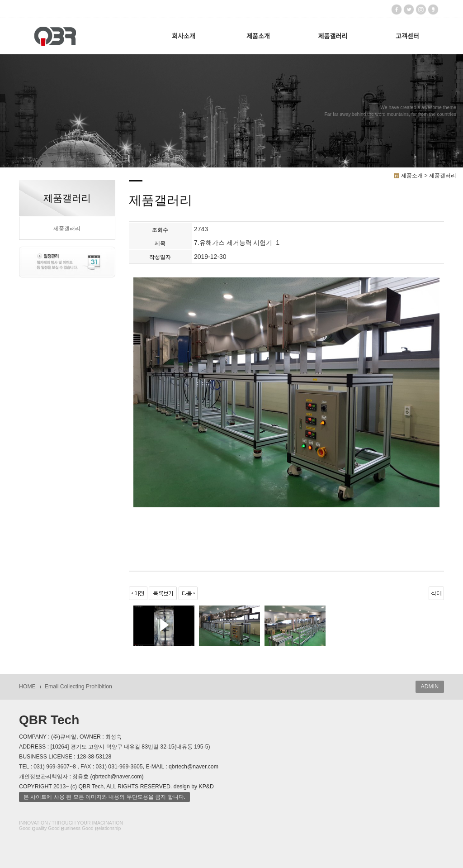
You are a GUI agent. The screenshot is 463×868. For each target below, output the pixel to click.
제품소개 (258, 36)
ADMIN (430, 687)
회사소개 (184, 36)
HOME (27, 687)
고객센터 (407, 36)
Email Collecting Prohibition (78, 687)
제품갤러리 (333, 36)
